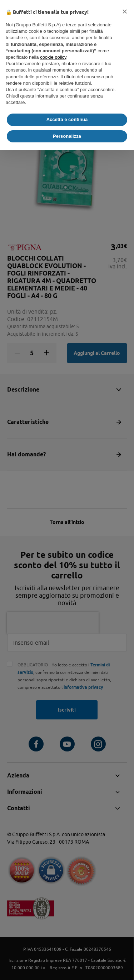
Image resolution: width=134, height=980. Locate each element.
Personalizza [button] (67, 136)
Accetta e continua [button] (67, 119)
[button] (125, 11)
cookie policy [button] (53, 57)
